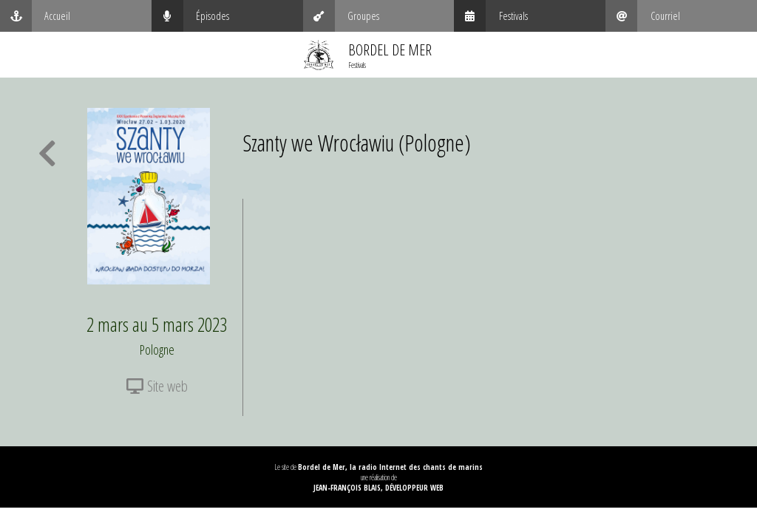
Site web (157, 386)
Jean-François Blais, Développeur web (378, 488)
